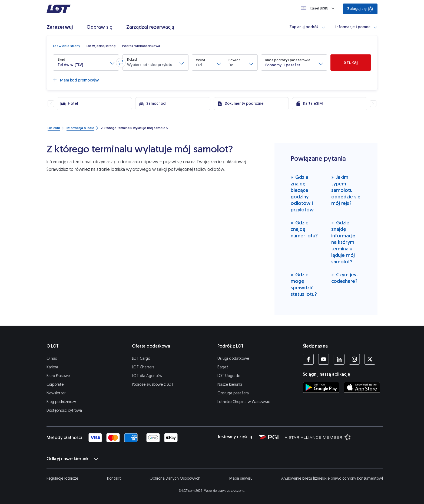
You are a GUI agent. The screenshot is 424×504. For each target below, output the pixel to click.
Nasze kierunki (230, 384)
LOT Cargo (141, 359)
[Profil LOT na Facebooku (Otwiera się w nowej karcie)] (308, 359)
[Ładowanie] (319, 8)
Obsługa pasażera (233, 393)
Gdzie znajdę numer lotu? (304, 229)
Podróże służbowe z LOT (153, 384)
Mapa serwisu (241, 478)
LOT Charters (143, 367)
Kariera (52, 367)
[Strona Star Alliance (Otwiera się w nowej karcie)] (318, 437)
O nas (52, 359)
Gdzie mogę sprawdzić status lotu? (304, 284)
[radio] (67, 46)
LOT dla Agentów (147, 376)
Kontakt (114, 478)
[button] (86, 63)
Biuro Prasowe (58, 376)
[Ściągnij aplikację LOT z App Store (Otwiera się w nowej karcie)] (362, 387)
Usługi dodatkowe (233, 359)
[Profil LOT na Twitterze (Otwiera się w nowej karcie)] (370, 359)
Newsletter (56, 393)
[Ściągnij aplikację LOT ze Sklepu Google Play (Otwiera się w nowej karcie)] (321, 387)
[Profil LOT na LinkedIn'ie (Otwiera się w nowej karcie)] (339, 359)
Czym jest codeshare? (345, 278)
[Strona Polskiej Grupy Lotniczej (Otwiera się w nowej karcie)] (269, 437)
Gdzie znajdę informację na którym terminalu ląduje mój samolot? (343, 242)
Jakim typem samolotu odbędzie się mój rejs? (346, 190)
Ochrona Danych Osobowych (175, 478)
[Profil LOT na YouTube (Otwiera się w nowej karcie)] (324, 359)
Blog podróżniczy (61, 402)
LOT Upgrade (229, 376)
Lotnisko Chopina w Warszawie (244, 402)
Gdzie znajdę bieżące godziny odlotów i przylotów (302, 193)
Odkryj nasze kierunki (72, 459)
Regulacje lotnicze (62, 478)
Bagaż (223, 367)
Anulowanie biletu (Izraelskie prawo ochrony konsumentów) (332, 478)
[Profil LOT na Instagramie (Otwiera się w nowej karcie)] (354, 359)
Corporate (55, 384)
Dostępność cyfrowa (64, 410)
